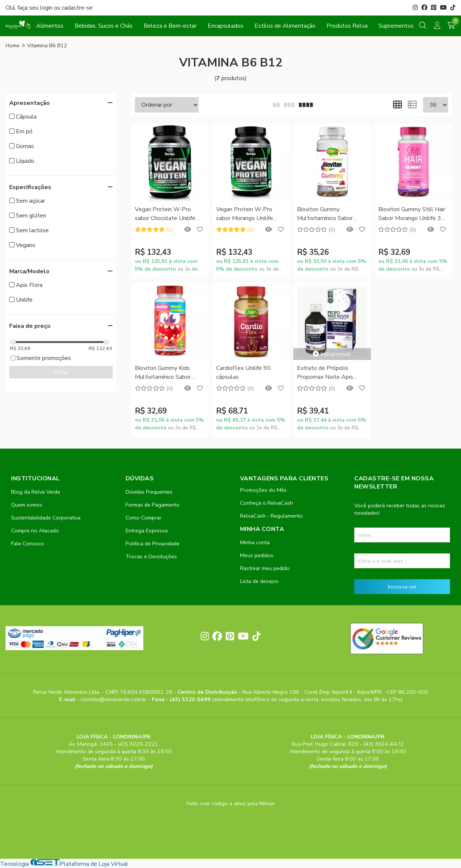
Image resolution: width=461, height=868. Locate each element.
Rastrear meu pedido (265, 568)
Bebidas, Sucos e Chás (104, 26)
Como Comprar (144, 518)
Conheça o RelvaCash (267, 503)
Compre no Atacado (35, 531)
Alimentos (50, 26)
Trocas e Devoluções (151, 556)
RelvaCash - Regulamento (272, 516)
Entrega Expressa (147, 531)
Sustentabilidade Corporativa (46, 518)
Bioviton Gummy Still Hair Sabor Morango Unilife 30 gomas (412, 214)
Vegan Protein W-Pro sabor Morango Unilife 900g (245, 214)
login (47, 8)
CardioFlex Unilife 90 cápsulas (243, 373)
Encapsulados (226, 26)
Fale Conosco (28, 543)
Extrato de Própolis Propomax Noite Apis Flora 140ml (325, 373)
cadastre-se (77, 8)
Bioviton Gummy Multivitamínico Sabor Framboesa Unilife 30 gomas (325, 214)
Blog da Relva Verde (36, 492)
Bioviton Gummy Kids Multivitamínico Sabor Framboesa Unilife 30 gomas (163, 373)
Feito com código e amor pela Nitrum (231, 803)
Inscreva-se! (402, 587)
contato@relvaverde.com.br (114, 699)
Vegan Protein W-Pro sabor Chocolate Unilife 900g (165, 214)
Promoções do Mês (263, 490)
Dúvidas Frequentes (149, 492)
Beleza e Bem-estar (170, 26)
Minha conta (255, 542)
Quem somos (27, 505)
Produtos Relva (347, 26)
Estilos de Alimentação (285, 26)
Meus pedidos (257, 555)
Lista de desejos (259, 581)
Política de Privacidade (153, 543)
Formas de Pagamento (153, 505)
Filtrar (61, 372)
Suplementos (396, 26)
